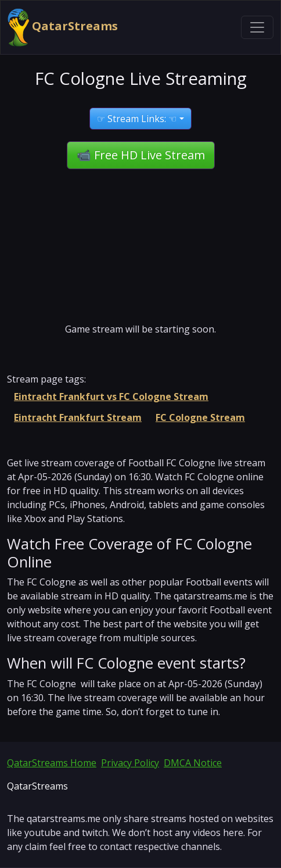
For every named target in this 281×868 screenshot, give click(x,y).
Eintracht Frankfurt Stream (78, 417)
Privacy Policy (130, 763)
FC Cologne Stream (200, 417)
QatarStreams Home (52, 763)
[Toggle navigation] (257, 27)
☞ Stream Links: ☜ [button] (137, 119)
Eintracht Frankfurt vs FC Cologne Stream (111, 397)
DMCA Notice (193, 763)
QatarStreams (63, 27)
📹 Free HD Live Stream (141, 155)
